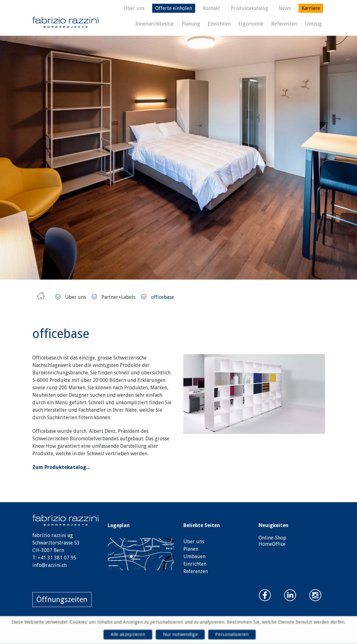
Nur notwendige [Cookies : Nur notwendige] (180, 635)
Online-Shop (272, 538)
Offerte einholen (174, 8)
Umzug (313, 24)
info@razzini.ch (49, 565)
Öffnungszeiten (62, 600)
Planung (191, 24)
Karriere (311, 8)
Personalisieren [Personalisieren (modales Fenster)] (233, 635)
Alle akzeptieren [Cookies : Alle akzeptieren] (127, 635)
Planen (191, 549)
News (285, 8)
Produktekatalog (249, 8)
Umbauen (194, 556)
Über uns (134, 8)
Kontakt (211, 8)
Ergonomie (251, 24)
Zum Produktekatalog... (61, 467)
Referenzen (284, 24)
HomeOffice (272, 544)
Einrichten (219, 24)
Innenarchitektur (155, 24)
